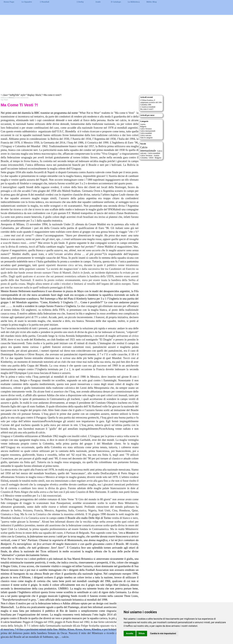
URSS (151, 158)
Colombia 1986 (146, 105)
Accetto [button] (130, 633)
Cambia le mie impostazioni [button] (163, 633)
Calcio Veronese (146, 129)
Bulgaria (143, 127)
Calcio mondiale (146, 133)
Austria (143, 124)
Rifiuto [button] (142, 633)
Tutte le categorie (146, 138)
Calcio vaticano (146, 135)
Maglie (6, 100)
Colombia (144, 158)
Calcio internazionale (148, 131)
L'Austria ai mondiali (148, 107)
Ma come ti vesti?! (147, 109)
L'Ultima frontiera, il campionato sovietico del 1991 (151, 101)
